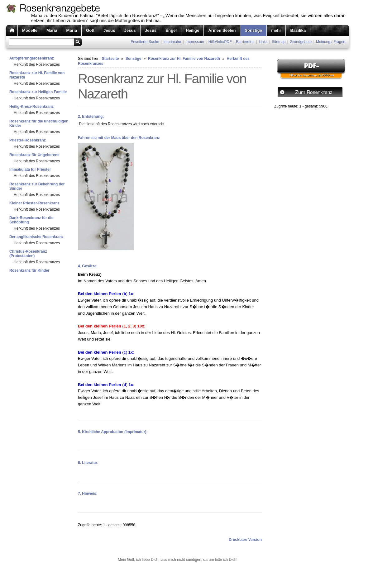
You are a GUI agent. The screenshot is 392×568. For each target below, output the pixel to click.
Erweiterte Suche (145, 42)
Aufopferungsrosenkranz (32, 58)
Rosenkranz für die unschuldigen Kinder (39, 123)
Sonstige (253, 30)
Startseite (110, 59)
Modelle (30, 30)
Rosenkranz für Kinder (29, 270)
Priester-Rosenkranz (28, 140)
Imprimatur (172, 42)
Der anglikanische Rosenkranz (36, 237)
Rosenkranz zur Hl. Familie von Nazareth (37, 75)
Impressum (195, 42)
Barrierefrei (245, 42)
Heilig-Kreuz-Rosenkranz (31, 107)
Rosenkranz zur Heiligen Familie (38, 92)
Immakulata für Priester (30, 169)
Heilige (192, 30)
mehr (276, 30)
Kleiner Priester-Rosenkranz (34, 203)
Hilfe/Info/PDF (220, 42)
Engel (171, 30)
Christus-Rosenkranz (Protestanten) (28, 254)
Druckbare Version (245, 540)
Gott (90, 30)
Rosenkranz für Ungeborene (34, 155)
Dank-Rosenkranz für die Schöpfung (31, 220)
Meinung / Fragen (331, 42)
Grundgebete (301, 42)
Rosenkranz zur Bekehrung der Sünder (37, 186)
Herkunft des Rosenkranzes (37, 64)
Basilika (298, 30)
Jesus (109, 30)
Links (263, 42)
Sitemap (279, 42)
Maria (52, 30)
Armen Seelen (222, 30)
